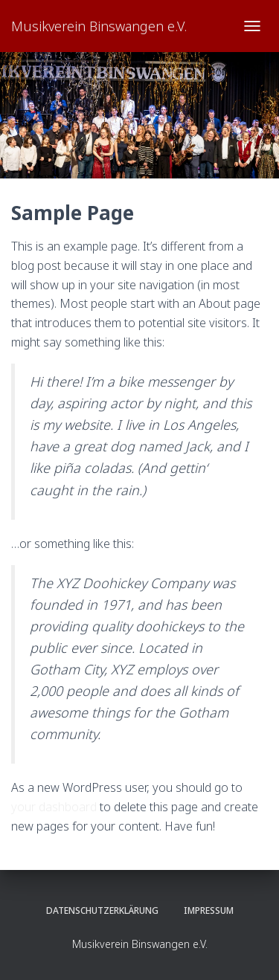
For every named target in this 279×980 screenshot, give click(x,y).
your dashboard (54, 807)
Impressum (209, 910)
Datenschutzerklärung (102, 910)
